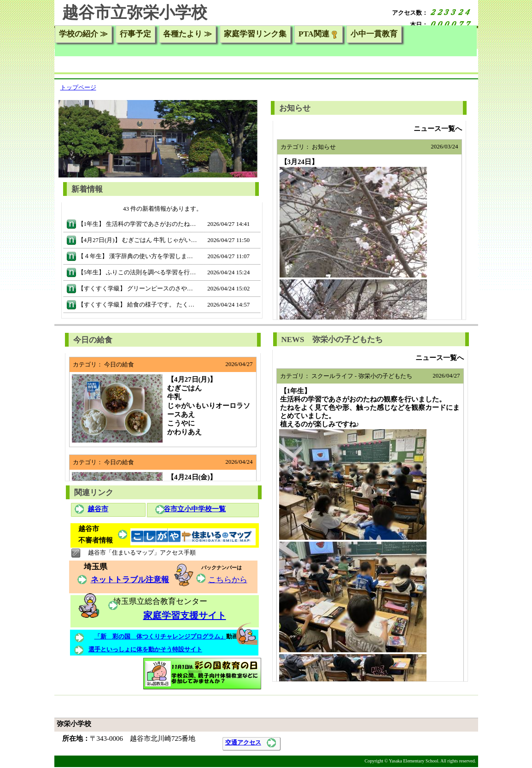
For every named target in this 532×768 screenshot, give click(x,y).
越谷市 (98, 509)
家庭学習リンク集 (255, 34)
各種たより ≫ (187, 34)
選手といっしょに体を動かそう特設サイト (145, 649)
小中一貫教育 (374, 34)
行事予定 (135, 34)
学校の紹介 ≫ (83, 34)
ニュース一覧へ (438, 129)
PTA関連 (319, 34)
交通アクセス (243, 742)
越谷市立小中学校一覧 (191, 509)
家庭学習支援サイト (185, 615)
